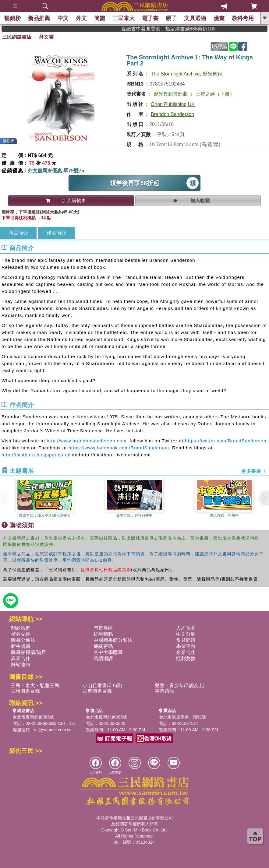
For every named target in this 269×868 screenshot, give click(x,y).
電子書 (150, 18)
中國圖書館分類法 (113, 640)
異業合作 (21, 658)
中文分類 (186, 634)
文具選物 (195, 18)
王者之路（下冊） (215, 94)
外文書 (46, 37)
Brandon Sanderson (172, 114)
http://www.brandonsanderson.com (87, 441)
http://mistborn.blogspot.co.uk (36, 455)
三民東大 (124, 18)
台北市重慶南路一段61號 (183, 717)
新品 (39, 18)
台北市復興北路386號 (33, 717)
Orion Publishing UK (173, 104)
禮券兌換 (21, 634)
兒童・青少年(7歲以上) (180, 685)
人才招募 (186, 628)
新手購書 (21, 646)
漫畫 (219, 18)
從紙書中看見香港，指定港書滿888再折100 (178, 29)
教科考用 (243, 18)
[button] (264, 498)
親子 (172, 18)
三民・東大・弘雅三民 (35, 685)
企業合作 (186, 652)
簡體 (100, 18)
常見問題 (186, 640)
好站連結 (21, 664)
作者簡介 (56, 233)
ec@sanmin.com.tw (53, 730)
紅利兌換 (186, 658)
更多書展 (254, 471)
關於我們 (21, 628)
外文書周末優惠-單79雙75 (56, 171)
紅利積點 (103, 634)
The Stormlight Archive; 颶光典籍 (186, 74)
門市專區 (103, 628)
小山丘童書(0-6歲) (102, 685)
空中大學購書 (108, 652)
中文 (63, 18)
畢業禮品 (165, 691)
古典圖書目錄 (97, 691)
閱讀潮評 (103, 658)
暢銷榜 (13, 18)
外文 (82, 18)
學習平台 (186, 646)
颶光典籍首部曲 (171, 94)
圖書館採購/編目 (29, 652)
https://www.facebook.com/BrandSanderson (119, 448)
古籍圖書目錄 (25, 691)
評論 (220, 46)
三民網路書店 (17, 37)
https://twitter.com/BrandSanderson (226, 441)
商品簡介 (18, 233)
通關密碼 (103, 646)
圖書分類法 (23, 640)
